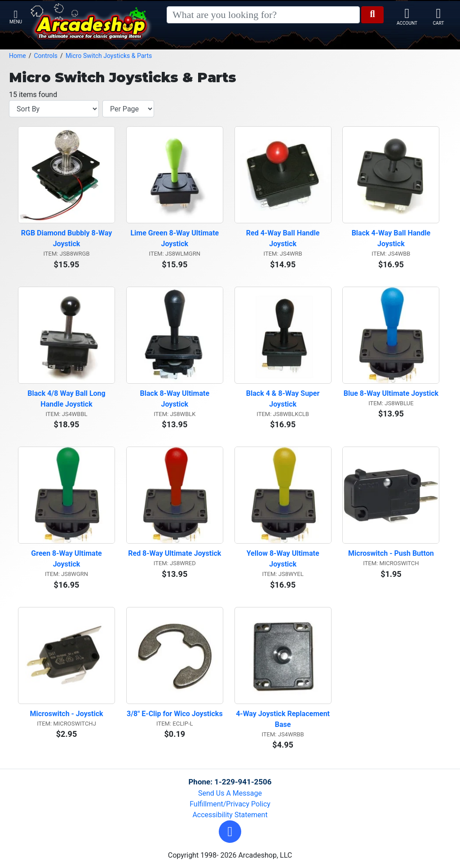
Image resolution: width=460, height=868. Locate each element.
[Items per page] (128, 109)
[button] (230, 832)
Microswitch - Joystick (66, 714)
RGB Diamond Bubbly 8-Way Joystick (68, 238)
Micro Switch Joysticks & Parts (109, 56)
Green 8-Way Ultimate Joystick (67, 559)
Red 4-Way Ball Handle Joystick (284, 238)
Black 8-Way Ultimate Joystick (176, 399)
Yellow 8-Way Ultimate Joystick (284, 559)
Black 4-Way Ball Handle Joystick (392, 238)
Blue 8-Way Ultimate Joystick (391, 393)
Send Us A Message (230, 793)
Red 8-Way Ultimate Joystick (175, 553)
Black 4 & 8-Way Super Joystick (284, 399)
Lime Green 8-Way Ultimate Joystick (175, 238)
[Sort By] (54, 109)
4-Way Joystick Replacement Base (283, 719)
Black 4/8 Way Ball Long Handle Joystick (67, 399)
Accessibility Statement (230, 815)
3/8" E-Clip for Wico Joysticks (175, 714)
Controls (46, 56)
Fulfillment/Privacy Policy (230, 804)
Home (18, 56)
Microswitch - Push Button (391, 553)
